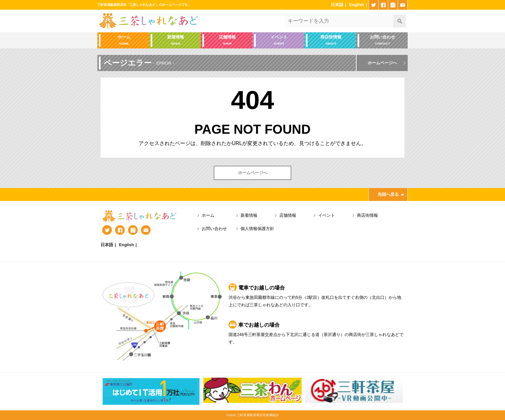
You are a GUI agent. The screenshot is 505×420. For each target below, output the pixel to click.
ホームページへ (382, 63)
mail (403, 5)
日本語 (337, 5)
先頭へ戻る (388, 194)
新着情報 (176, 41)
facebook (383, 5)
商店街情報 (331, 41)
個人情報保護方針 (257, 229)
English (357, 5)
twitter (374, 5)
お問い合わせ (383, 41)
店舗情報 (227, 41)
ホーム (124, 41)
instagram (393, 5)
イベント (279, 41)
